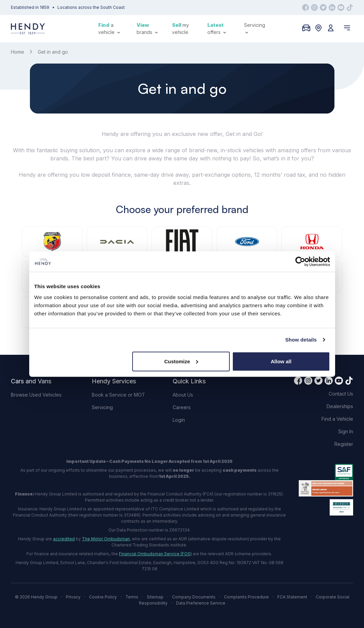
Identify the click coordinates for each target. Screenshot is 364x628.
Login (179, 420)
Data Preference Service (201, 603)
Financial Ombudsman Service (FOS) (155, 554)
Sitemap (155, 597)
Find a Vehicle (337, 419)
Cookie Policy (103, 597)
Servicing (255, 28)
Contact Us (341, 394)
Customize (181, 361)
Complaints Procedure (246, 597)
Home (18, 52)
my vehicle (180, 29)
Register (344, 444)
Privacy (73, 597)
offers (217, 29)
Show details (301, 340)
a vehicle (109, 29)
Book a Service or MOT (118, 395)
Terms (132, 597)
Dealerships (340, 406)
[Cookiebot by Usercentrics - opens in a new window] (300, 262)
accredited (64, 539)
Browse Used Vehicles (36, 395)
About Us (183, 395)
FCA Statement (292, 597)
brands (147, 29)
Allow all (281, 361)
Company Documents (194, 597)
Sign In (346, 431)
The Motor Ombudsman (106, 539)
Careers (182, 407)
